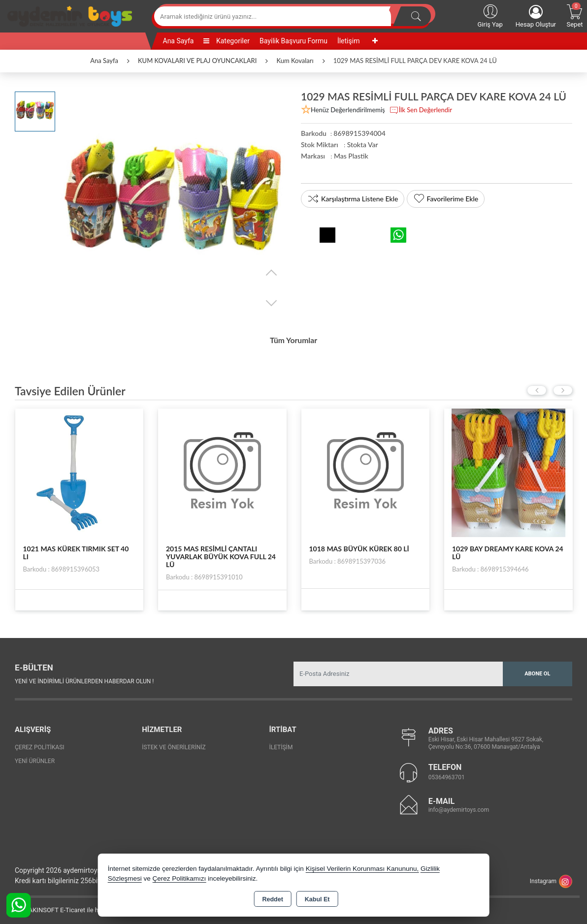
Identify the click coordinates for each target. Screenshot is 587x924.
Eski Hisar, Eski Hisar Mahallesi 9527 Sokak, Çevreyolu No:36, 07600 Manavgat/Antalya (486, 740)
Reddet (272, 899)
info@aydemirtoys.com (459, 807)
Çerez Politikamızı (179, 878)
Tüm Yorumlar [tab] (293, 339)
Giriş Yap (490, 15)
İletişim (349, 41)
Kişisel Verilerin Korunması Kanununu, (362, 869)
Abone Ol (537, 670)
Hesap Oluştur (536, 16)
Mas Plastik (351, 156)
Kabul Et (317, 899)
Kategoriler (226, 41)
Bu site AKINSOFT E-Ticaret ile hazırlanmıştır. (71, 907)
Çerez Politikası (40, 744)
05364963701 (447, 774)
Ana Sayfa (179, 41)
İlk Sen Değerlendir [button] (421, 110)
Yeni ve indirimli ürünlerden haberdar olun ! (84, 678)
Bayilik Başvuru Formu (293, 41)
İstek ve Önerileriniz (174, 744)
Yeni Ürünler (35, 758)
